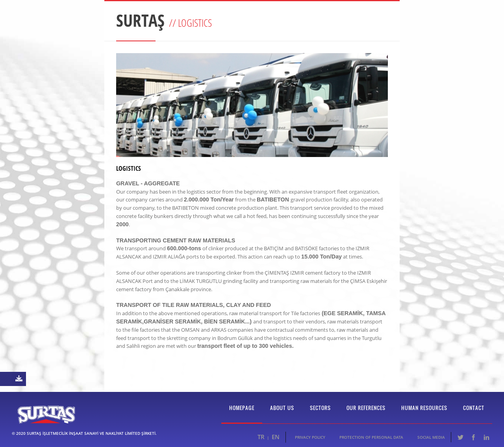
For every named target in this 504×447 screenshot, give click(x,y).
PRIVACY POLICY (310, 437)
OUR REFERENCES (366, 408)
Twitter (460, 437)
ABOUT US (282, 408)
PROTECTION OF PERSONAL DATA (371, 437)
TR (261, 437)
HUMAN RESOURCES (424, 408)
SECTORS (320, 408)
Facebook (473, 437)
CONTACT (474, 408)
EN (276, 437)
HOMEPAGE (242, 408)
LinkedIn (486, 437)
